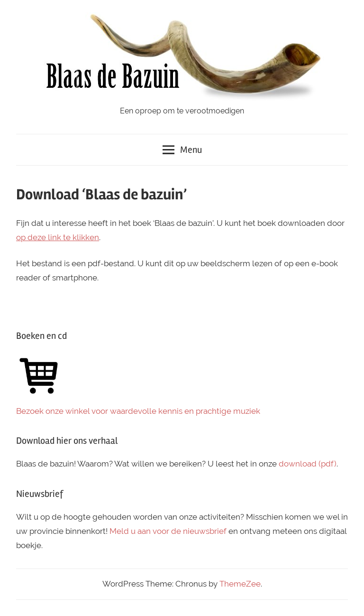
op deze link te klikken (58, 237)
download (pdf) (308, 464)
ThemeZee (240, 584)
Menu (182, 150)
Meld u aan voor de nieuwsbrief (168, 531)
